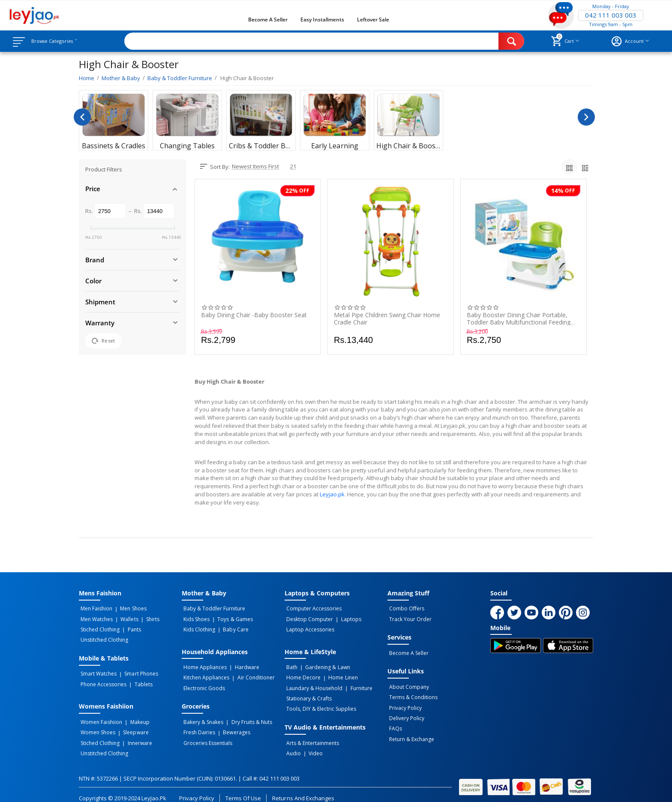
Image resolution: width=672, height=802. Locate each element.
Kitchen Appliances (205, 673)
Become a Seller (268, 20)
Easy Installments (322, 20)
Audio (292, 744)
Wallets (124, 618)
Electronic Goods (202, 683)
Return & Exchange (410, 731)
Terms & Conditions (412, 693)
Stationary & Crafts (307, 692)
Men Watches (95, 618)
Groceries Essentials (206, 735)
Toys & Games (230, 618)
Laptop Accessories (309, 628)
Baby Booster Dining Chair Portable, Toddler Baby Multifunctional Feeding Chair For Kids (519, 318)
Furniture (356, 683)
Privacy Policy (404, 703)
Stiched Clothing (98, 628)
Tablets (138, 679)
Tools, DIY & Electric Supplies (319, 702)
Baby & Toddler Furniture (213, 609)
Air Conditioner (251, 673)
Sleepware (131, 725)
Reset (103, 341)
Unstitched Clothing (103, 637)
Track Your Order (409, 618)
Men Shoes (128, 609)
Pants (129, 628)
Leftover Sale (373, 20)
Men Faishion (95, 609)
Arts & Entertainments (311, 735)
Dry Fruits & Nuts (247, 716)
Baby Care (231, 628)
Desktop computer (308, 618)
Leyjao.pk (332, 494)
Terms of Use (243, 788)
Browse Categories (59, 41)
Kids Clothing (198, 628)
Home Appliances (203, 664)
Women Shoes (96, 725)
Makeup (135, 716)
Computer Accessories (312, 609)
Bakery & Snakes (202, 716)
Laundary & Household (313, 683)
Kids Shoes (195, 618)
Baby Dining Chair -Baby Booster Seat (254, 315)
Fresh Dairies (198, 725)
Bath (290, 664)
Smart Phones (136, 670)
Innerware (135, 735)
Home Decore (302, 673)
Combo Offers (405, 609)
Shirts (144, 618)
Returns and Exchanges (303, 788)
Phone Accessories (102, 679)
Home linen (338, 673)
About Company (407, 684)
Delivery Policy (405, 712)
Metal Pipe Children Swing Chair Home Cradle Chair (387, 318)
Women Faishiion (100, 716)
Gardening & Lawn (323, 664)
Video (311, 744)
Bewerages (232, 725)
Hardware (242, 664)
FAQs (394, 721)
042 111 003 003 (611, 15)
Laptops (346, 618)
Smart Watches (97, 670)
